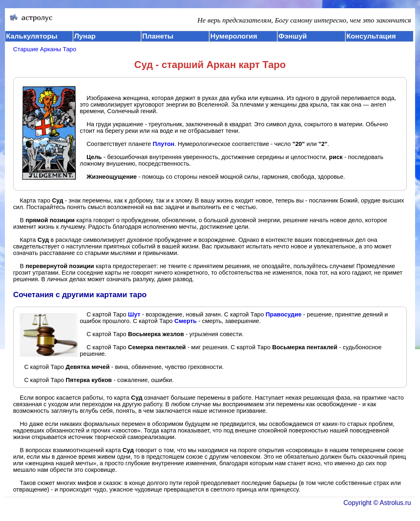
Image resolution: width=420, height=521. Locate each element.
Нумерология (234, 36)
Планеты (158, 36)
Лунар (85, 36)
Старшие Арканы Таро (45, 49)
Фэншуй (293, 36)
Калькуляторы (32, 36)
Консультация (371, 36)
